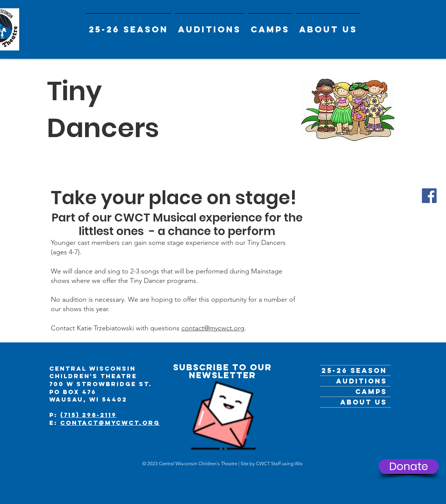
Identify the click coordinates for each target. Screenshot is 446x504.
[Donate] (409, 467)
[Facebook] (429, 196)
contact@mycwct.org (213, 328)
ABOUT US (364, 402)
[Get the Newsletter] (223, 411)
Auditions (362, 381)
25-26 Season (354, 370)
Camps (371, 392)
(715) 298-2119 (88, 415)
